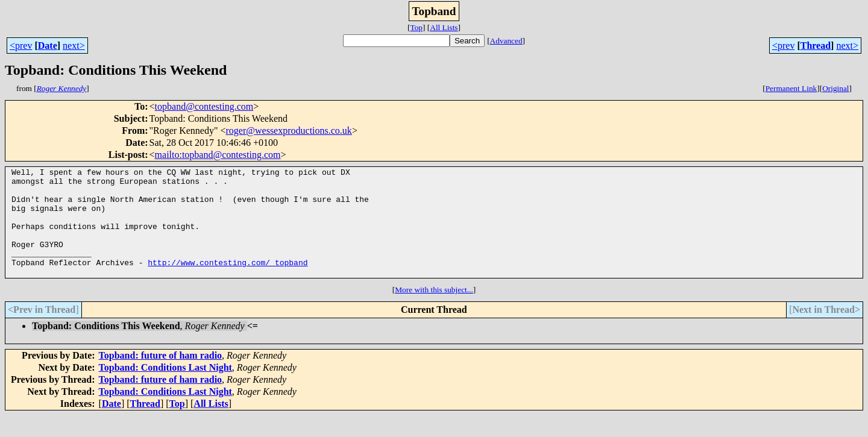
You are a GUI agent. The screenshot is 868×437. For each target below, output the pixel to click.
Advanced (506, 41)
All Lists (444, 27)
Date (48, 46)
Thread (816, 46)
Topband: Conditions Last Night (165, 389)
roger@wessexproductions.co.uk (289, 130)
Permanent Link (791, 88)
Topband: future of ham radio (161, 377)
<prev (21, 46)
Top (416, 27)
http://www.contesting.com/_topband (228, 282)
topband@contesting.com (204, 106)
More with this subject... (434, 311)
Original (835, 88)
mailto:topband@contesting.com (218, 155)
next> (74, 46)
